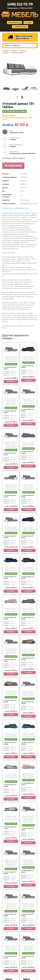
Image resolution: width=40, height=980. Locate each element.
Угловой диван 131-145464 (10, 785)
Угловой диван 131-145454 (28, 659)
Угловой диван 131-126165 (28, 618)
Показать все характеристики (15, 208)
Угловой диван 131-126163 (10, 957)
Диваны (14, 51)
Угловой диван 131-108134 (28, 537)
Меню (28, 23)
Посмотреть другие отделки (14, 158)
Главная (5, 51)
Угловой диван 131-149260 (10, 743)
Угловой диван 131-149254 (10, 537)
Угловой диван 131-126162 (10, 454)
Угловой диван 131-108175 (10, 496)
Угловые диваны (18, 53)
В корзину (13, 166)
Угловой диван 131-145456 (10, 701)
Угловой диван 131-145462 (10, 828)
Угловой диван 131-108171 (10, 368)
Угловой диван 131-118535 (28, 496)
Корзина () (14, 23)
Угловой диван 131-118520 (10, 873)
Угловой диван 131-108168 (28, 367)
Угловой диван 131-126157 (28, 784)
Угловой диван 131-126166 (28, 452)
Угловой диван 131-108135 (10, 577)
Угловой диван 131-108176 (28, 703)
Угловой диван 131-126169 (28, 957)
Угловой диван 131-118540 (28, 915)
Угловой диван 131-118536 (28, 871)
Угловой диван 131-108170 (28, 577)
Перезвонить (20, 27)
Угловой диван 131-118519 (28, 829)
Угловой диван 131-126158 (10, 618)
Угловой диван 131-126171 (10, 660)
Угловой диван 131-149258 (28, 743)
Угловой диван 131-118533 (28, 410)
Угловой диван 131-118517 (10, 412)
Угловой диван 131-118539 (10, 915)
